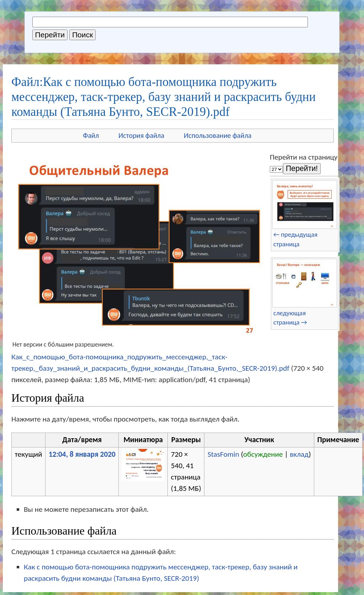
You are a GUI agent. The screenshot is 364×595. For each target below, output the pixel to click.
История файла (141, 135)
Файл (91, 135)
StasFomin (223, 454)
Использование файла (218, 135)
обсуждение (263, 454)
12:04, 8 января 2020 (82, 454)
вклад (299, 454)
